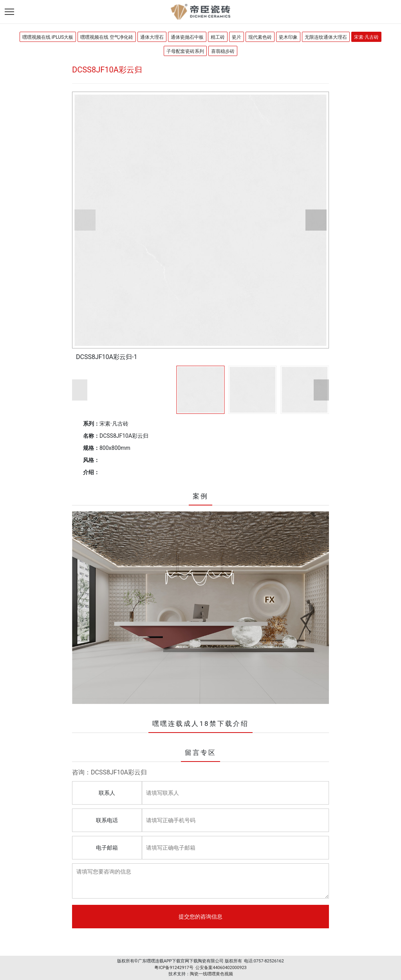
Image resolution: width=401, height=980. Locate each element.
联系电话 (107, 820)
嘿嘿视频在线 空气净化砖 (107, 37)
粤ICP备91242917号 (174, 968)
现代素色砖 (260, 37)
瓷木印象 (288, 37)
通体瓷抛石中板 (187, 37)
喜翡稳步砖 (223, 51)
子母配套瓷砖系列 (185, 51)
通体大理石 (152, 37)
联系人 (107, 793)
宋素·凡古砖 (366, 37)
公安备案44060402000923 (221, 968)
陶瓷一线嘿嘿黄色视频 (211, 974)
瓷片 (237, 37)
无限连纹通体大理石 (326, 37)
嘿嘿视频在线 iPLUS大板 (48, 37)
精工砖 (218, 37)
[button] (85, 220)
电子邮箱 (107, 848)
